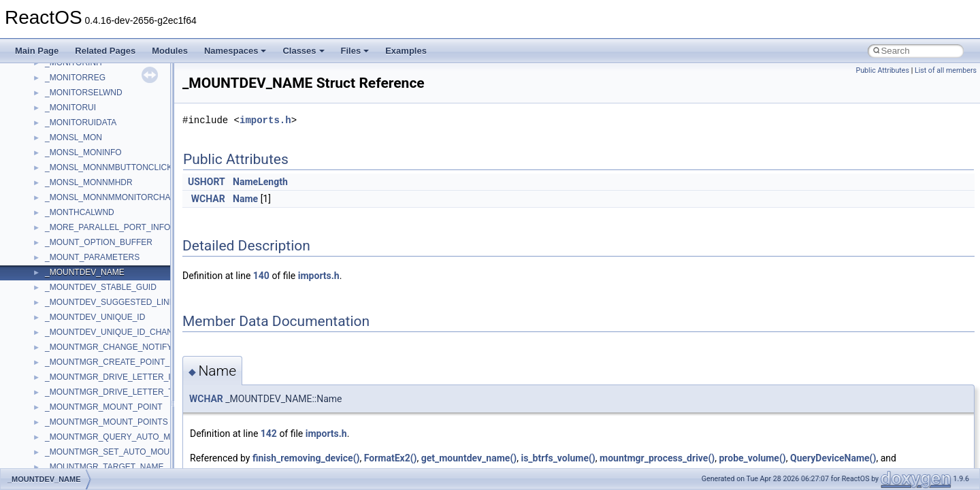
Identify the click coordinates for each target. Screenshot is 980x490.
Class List (52, 353)
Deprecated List (52, 293)
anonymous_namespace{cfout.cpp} (109, 457)
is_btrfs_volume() (558, 458)
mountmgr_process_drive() (657, 458)
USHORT (207, 182)
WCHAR (208, 199)
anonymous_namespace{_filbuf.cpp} (111, 427)
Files (355, 51)
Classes (303, 51)
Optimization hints (55, 218)
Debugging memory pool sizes (78, 143)
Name (245, 199)
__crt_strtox (66, 397)
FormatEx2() (391, 458)
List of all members (946, 70)
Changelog (43, 83)
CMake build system (60, 113)
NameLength (260, 182)
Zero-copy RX (48, 173)
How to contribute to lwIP (68, 98)
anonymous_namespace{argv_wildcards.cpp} (127, 442)
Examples (406, 51)
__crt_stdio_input (76, 367)
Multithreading (49, 203)
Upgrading (42, 68)
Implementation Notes (63, 233)
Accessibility (67, 412)
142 (269, 434)
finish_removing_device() (306, 458)
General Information (59, 263)
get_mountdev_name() (469, 458)
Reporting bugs (51, 158)
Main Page (37, 51)
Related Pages (105, 51)
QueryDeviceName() (833, 458)
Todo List (39, 278)
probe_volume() (752, 458)
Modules (170, 51)
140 (261, 276)
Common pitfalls (52, 128)
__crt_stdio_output (79, 382)
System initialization (59, 188)
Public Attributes (882, 70)
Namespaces (235, 51)
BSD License (47, 248)
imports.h (265, 120)
